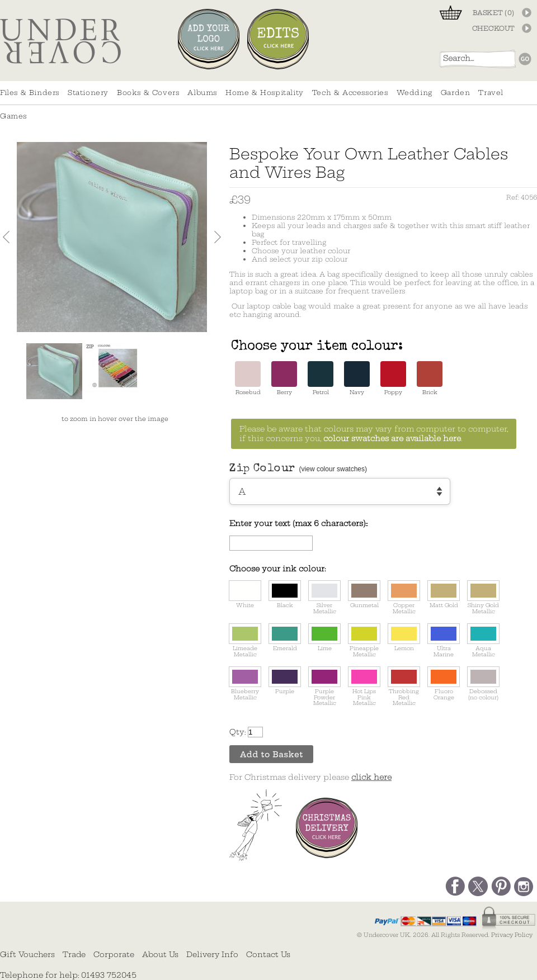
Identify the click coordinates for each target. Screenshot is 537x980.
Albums (202, 93)
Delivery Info (212, 954)
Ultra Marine (444, 641)
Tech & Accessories (350, 93)
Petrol (321, 378)
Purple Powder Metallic (324, 687)
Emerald (285, 638)
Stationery (88, 93)
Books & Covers (148, 93)
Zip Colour (298, 469)
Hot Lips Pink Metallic (364, 687)
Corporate (114, 954)
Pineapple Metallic (364, 641)
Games (13, 116)
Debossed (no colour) (483, 684)
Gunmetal (364, 595)
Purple (285, 681)
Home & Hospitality (265, 93)
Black (285, 595)
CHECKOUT (493, 29)
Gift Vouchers (27, 954)
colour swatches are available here (392, 439)
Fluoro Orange (444, 684)
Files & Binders (30, 93)
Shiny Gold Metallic (483, 598)
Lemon (404, 638)
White (245, 595)
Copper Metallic (404, 598)
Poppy (393, 378)
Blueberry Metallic (245, 684)
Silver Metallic (324, 598)
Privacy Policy (512, 935)
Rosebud (248, 378)
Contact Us (268, 954)
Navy (357, 378)
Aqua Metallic (483, 641)
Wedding (414, 93)
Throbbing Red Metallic (404, 687)
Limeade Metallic (245, 641)
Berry (284, 378)
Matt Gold (444, 595)
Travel (491, 93)
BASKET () (494, 13)
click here (371, 777)
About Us (160, 954)
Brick (430, 378)
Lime (324, 638)
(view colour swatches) (333, 469)
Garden (456, 93)
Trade (74, 954)
